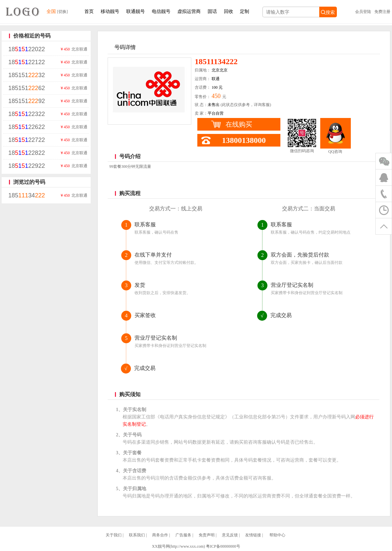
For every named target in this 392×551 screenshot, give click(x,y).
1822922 (27, 166)
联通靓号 (136, 11)
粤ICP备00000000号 (223, 546)
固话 (212, 11)
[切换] (62, 12)
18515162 (27, 88)
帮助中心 (277, 535)
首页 (89, 11)
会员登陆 (363, 12)
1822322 (27, 114)
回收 (229, 11)
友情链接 (253, 535)
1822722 (27, 140)
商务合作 (160, 535)
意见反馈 (230, 535)
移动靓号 (110, 11)
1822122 (27, 62)
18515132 (27, 75)
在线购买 (239, 124)
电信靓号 (161, 11)
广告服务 (183, 535)
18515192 (27, 101)
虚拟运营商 (189, 11)
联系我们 (137, 535)
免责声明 (207, 535)
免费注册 (382, 12)
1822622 (27, 127)
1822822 (27, 153)
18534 (27, 195)
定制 (245, 11)
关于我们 (114, 535)
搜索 (328, 12)
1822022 (27, 49)
